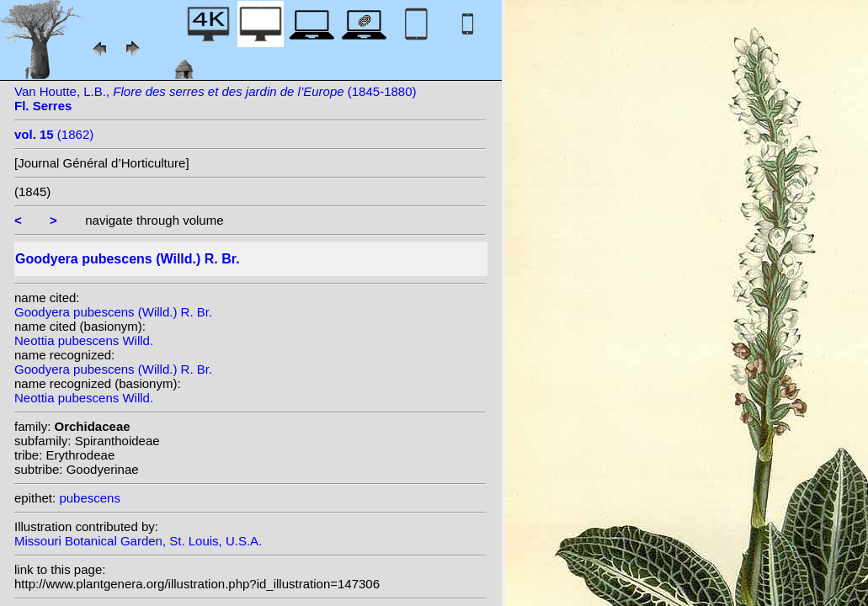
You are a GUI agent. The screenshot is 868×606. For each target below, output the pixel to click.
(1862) (54, 134)
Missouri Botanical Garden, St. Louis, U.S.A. (138, 541)
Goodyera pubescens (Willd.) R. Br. (113, 312)
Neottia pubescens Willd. (84, 340)
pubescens (90, 498)
